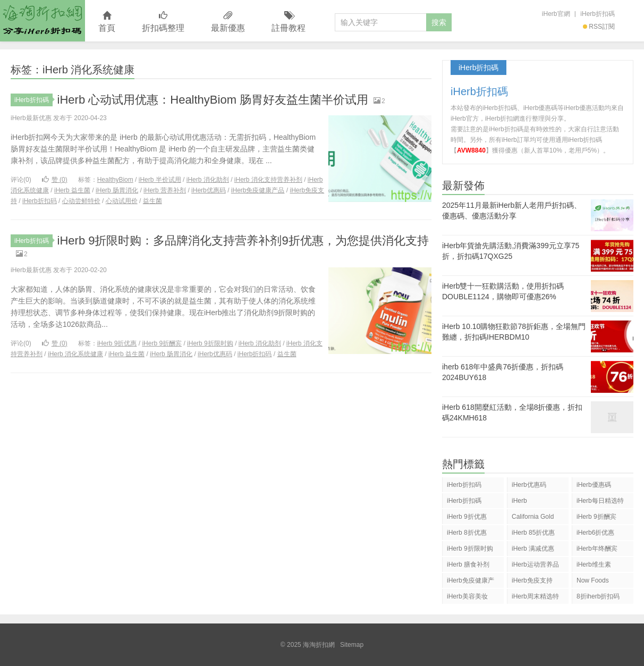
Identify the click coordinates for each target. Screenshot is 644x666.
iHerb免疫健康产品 (258, 190)
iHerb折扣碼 (598, 14)
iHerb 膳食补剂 (468, 564)
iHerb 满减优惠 (533, 549)
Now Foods (593, 580)
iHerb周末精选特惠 (535, 598)
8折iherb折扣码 (598, 596)
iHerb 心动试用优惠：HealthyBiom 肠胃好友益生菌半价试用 (213, 100)
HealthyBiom (115, 180)
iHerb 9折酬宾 (162, 343)
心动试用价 (122, 201)
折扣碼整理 (163, 22)
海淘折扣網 (43, 21)
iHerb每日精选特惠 (600, 503)
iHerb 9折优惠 (117, 343)
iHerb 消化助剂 (208, 180)
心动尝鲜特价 (81, 201)
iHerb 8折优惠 (467, 533)
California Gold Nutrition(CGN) (533, 519)
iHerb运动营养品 (535, 564)
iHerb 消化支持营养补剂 (268, 180)
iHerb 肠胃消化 (117, 190)
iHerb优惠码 (209, 190)
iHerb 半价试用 (160, 180)
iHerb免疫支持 (532, 580)
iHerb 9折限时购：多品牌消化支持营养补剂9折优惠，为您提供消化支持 (243, 241)
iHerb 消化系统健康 (75, 354)
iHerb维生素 (594, 564)
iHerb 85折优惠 (533, 533)
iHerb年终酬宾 (597, 549)
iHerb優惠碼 (594, 485)
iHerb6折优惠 (595, 533)
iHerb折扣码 (40, 201)
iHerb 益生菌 (72, 190)
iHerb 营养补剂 (165, 190)
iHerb (519, 501)
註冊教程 (289, 22)
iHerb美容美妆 (467, 596)
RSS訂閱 (599, 27)
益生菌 (152, 201)
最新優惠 (228, 22)
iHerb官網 (556, 14)
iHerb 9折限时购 (210, 343)
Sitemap (352, 645)
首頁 (107, 22)
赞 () (55, 180)
